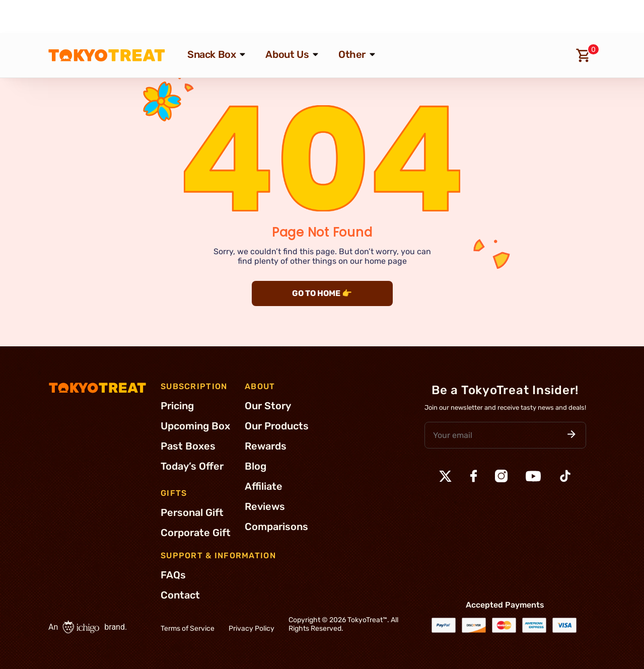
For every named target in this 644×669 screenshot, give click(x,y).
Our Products (277, 426)
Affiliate (264, 486)
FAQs (173, 575)
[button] (571, 435)
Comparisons (276, 527)
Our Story (268, 406)
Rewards (266, 446)
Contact (180, 595)
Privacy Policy (252, 628)
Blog (256, 466)
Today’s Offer (192, 466)
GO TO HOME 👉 (322, 293)
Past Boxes (188, 446)
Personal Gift (192, 512)
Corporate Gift (196, 533)
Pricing (177, 406)
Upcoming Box (195, 426)
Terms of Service (188, 628)
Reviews (265, 506)
